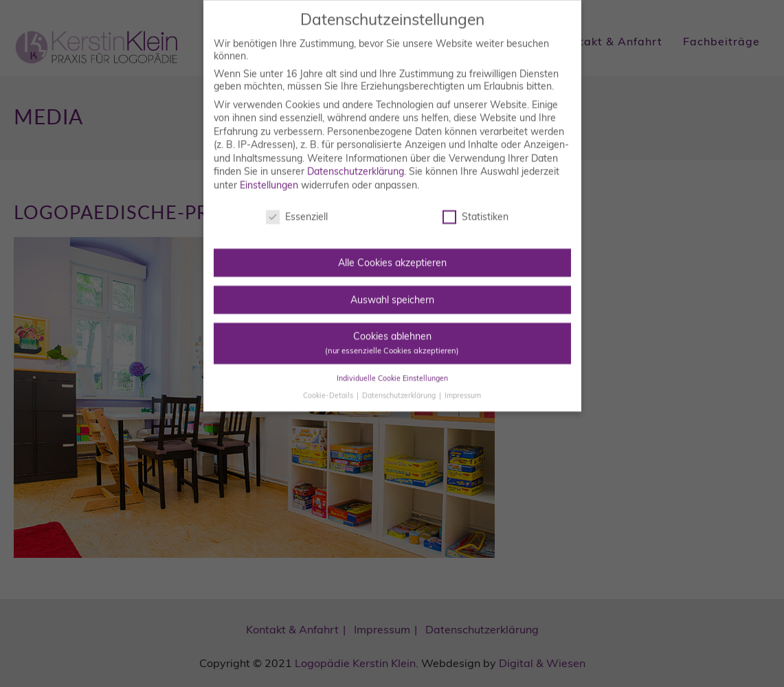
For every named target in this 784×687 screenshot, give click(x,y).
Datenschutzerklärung (356, 165)
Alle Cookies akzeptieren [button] (392, 256)
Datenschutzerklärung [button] (400, 388)
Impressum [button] (463, 388)
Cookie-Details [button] (329, 388)
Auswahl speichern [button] (392, 293)
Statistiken (475, 210)
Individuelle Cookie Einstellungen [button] (392, 371)
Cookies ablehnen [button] (392, 336)
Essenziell (297, 210)
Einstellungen (269, 178)
